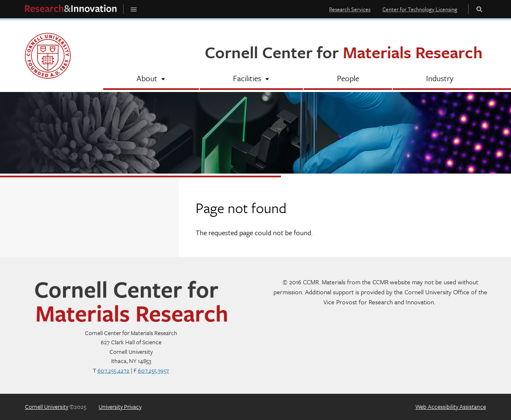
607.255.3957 (153, 370)
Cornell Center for (344, 52)
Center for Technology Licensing (420, 9)
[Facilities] (251, 79)
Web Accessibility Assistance (451, 406)
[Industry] (439, 79)
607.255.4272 (113, 370)
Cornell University (47, 406)
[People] (348, 79)
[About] (151, 79)
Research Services (350, 9)
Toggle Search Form (479, 9)
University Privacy (120, 406)
